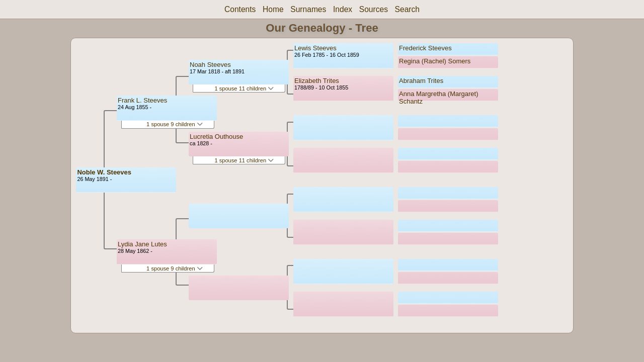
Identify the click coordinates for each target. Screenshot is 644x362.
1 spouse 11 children (244, 88)
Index (343, 9)
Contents (240, 9)
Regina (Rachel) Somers (435, 61)
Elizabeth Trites (317, 81)
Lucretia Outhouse (216, 137)
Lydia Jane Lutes (142, 244)
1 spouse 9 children (175, 124)
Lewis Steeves (315, 48)
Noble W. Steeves (104, 172)
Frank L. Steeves (142, 100)
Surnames (308, 9)
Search (407, 9)
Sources (374, 9)
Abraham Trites (421, 81)
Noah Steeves (210, 65)
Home (273, 9)
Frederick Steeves (425, 48)
